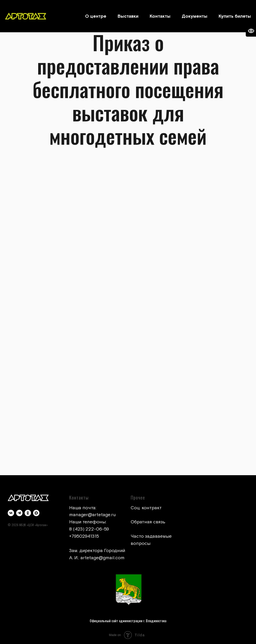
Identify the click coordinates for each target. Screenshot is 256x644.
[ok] (28, 513)
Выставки (128, 16)
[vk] (11, 513)
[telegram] (19, 513)
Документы (194, 16)
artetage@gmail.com (103, 558)
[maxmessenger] (36, 513)
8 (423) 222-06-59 (89, 529)
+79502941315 (84, 536)
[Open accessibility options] (251, 31)
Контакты (160, 16)
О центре (96, 16)
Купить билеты (235, 16)
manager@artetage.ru (93, 515)
